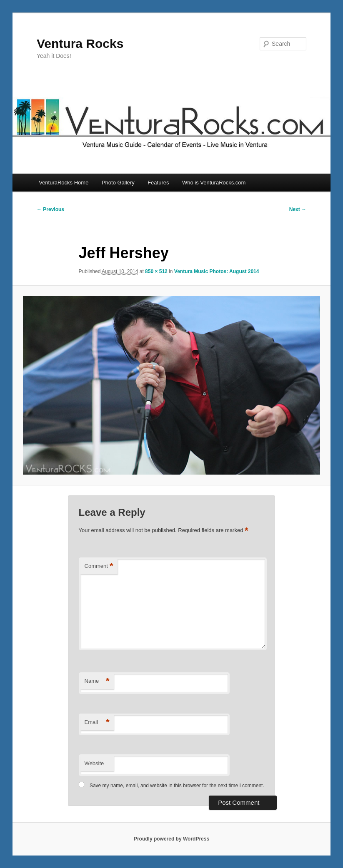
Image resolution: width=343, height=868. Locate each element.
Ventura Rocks (80, 44)
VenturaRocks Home (64, 183)
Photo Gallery (118, 183)
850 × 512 (156, 271)
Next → (298, 209)
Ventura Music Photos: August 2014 (217, 271)
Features (158, 183)
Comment (99, 566)
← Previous (50, 209)
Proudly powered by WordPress (171, 839)
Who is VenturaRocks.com (214, 183)
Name (97, 681)
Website (94, 763)
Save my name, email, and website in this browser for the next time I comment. (177, 786)
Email (97, 723)
